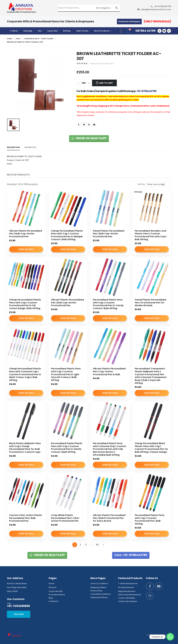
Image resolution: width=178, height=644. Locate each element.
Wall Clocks (82, 31)
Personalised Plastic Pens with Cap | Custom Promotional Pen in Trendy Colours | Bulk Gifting (108, 304)
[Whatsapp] (170, 637)
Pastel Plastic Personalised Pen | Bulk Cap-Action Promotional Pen (109, 234)
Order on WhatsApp (89, 138)
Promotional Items (57, 595)
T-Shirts (14, 31)
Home (51, 584)
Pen (40, 31)
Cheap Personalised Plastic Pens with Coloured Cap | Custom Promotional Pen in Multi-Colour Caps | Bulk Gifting (25, 374)
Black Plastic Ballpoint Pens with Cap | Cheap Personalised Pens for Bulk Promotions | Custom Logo (25, 448)
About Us (53, 587)
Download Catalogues (129, 21)
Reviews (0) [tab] (30, 147)
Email (94, 125)
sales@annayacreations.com (156, 9)
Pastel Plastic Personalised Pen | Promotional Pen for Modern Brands (150, 303)
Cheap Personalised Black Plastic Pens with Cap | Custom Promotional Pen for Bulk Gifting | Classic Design (151, 448)
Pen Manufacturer (126, 587)
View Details (26, 249)
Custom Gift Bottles (127, 598)
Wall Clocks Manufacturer (130, 595)
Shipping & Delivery (99, 597)
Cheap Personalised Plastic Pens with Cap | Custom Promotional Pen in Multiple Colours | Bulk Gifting (67, 235)
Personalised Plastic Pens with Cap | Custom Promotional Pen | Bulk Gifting (150, 519)
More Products (102, 31)
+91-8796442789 (162, 6)
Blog (51, 598)
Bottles (67, 31)
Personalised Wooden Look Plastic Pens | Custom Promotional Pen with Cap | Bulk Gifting (151, 235)
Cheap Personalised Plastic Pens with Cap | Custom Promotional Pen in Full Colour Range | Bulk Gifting (25, 304)
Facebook (79, 125)
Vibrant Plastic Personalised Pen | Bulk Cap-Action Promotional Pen (26, 234)
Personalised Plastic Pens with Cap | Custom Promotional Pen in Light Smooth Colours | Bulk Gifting (66, 374)
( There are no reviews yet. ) (102, 64)
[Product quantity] (84, 83)
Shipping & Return (98, 587)
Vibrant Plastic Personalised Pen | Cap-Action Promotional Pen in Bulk (109, 372)
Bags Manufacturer (127, 591)
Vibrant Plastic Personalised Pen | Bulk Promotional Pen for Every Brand (109, 518)
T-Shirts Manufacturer (128, 584)
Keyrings (28, 31)
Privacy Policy (96, 591)
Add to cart (106, 83)
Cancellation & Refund (100, 594)
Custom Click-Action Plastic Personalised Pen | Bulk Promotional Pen (26, 518)
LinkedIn (89, 125)
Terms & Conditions (99, 584)
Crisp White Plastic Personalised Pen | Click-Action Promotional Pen (65, 518)
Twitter (84, 125)
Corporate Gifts (56, 591)
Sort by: (141, 184)
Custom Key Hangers (128, 601)
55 (97, 545)
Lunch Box (52, 31)
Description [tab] (13, 147)
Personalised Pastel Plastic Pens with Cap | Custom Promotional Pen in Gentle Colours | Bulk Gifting (67, 448)
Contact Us (54, 601)
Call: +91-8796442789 (131, 555)
